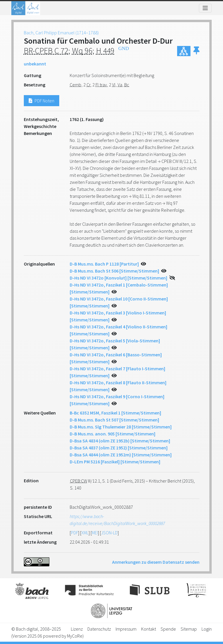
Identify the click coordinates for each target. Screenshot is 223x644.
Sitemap (189, 629)
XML (85, 533)
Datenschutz (99, 629)
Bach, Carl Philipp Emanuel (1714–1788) (61, 33)
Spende (168, 629)
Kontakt (149, 629)
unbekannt (35, 64)
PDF (74, 533)
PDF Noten (42, 101)
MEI (95, 533)
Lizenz (77, 629)
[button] (196, 51)
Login (207, 629)
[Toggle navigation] (205, 8)
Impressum (126, 629)
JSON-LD (109, 533)
